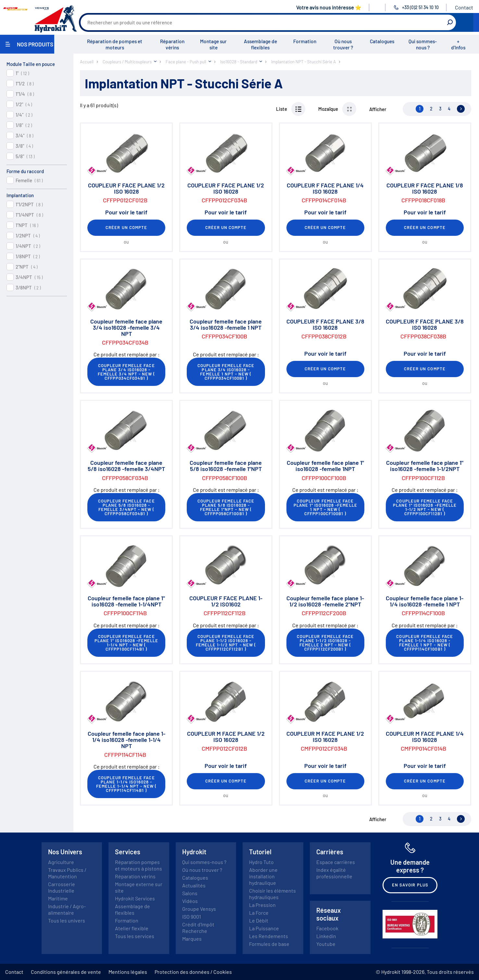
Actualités (194, 885)
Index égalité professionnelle (334, 873)
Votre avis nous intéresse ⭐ (329, 7)
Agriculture (61, 862)
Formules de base (269, 944)
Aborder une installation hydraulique (263, 876)
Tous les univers (67, 920)
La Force (259, 913)
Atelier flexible (132, 928)
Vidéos (190, 901)
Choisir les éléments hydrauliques (272, 894)
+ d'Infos (458, 44)
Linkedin (326, 936)
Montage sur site (213, 44)
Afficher (378, 109)
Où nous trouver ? (343, 44)
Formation (305, 41)
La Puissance (264, 928)
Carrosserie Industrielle (62, 887)
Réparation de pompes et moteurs (115, 44)
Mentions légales (128, 972)
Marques (192, 939)
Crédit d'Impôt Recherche (198, 928)
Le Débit (259, 920)
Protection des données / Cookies (193, 972)
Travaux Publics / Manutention (67, 873)
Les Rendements (269, 936)
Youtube (326, 944)
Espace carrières (336, 862)
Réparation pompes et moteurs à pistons (139, 865)
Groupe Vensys (199, 909)
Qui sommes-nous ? (423, 44)
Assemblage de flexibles (260, 44)
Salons (190, 893)
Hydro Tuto (261, 862)
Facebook (327, 928)
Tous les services (135, 936)
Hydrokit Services (135, 898)
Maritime (58, 898)
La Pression (262, 905)
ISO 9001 (192, 916)
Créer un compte (126, 227)
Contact (464, 7)
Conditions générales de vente (66, 972)
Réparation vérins (172, 44)
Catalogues (382, 41)
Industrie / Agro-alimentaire (67, 909)
